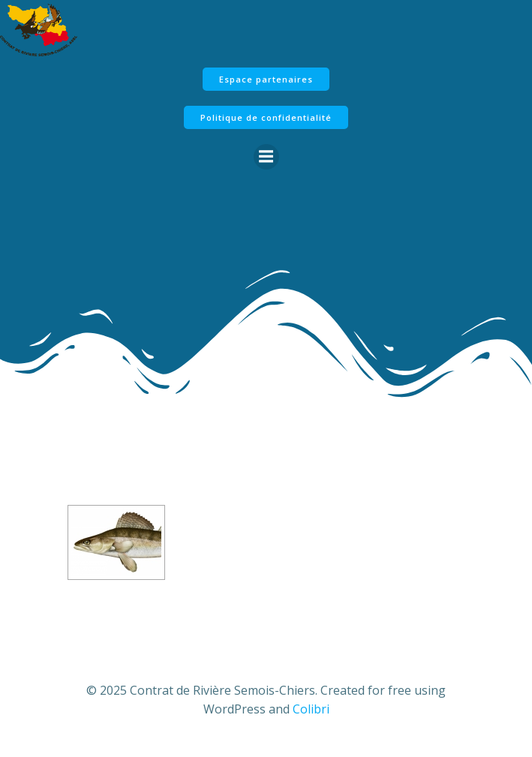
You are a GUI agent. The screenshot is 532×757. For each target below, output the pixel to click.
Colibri (311, 709)
